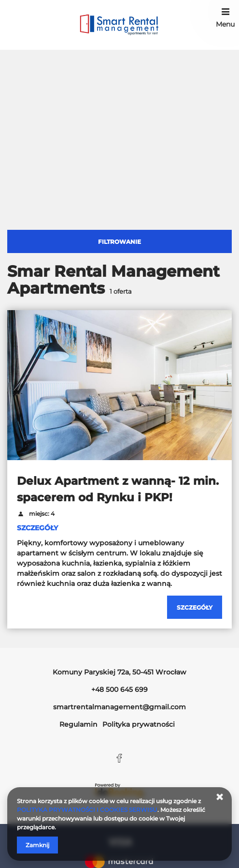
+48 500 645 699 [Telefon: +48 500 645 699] (119, 689)
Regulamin (78, 724)
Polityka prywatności (139, 724)
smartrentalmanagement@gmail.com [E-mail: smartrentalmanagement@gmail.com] (119, 707)
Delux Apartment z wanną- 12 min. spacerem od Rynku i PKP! (118, 489)
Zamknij (37, 845)
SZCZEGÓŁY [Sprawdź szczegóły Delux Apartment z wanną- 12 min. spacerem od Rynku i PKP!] (37, 528)
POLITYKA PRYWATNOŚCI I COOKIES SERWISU (87, 810)
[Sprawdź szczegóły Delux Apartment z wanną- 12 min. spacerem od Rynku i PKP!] (195, 607)
